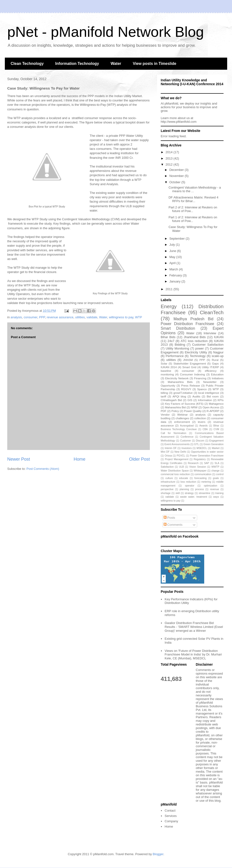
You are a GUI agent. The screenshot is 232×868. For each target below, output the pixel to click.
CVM (216, 429)
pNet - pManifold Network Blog (106, 32)
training (219, 493)
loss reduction (188, 482)
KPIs (221, 400)
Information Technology (77, 64)
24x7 (171, 341)
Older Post (139, 459)
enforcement (182, 422)
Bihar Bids (168, 337)
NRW (194, 407)
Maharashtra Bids (180, 382)
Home (80, 459)
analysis (16, 317)
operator (190, 486)
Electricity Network (177, 378)
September (178, 239)
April (173, 263)
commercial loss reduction (175, 474)
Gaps (215, 363)
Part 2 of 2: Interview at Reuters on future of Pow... (193, 209)
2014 (170, 152)
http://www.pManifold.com (179, 122)
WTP (139, 317)
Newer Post (19, 459)
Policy (175, 411)
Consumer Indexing (192, 374)
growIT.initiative (183, 393)
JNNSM (188, 360)
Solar (164, 363)
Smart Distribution (178, 328)
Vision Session (198, 467)
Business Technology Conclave (179, 429)
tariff (163, 396)
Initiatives (218, 378)
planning (184, 489)
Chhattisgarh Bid (171, 400)
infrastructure (168, 482)
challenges (182, 418)
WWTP (215, 467)
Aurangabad (187, 426)
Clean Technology (27, 64)
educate (184, 478)
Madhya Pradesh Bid (193, 319)
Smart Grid (189, 367)
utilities (80, 317)
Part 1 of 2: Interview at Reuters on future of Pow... (193, 219)
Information (205, 400)
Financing (200, 378)
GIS (190, 400)
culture (169, 478)
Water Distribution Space (175, 471)
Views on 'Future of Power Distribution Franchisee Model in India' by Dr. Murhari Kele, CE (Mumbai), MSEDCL (193, 655)
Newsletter (210, 382)
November (177, 176)
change (216, 471)
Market (216, 448)
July (173, 245)
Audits (196, 396)
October (175, 182)
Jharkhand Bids (195, 337)
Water (116, 64)
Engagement (216, 441)
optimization (210, 486)
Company (171, 821)
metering (206, 482)
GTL (196, 444)
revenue (215, 489)
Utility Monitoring (178, 348)
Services (171, 816)
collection (200, 418)
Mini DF (165, 452)
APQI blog (179, 396)
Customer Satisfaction (208, 345)
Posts (169, 518)
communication (203, 474)
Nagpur (218, 352)
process (199, 489)
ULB (181, 467)
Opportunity (168, 385)
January (175, 281)
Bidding (180, 345)
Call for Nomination (174, 433)
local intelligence (209, 393)
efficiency (211, 371)
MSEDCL (202, 448)
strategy (189, 493)
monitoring (167, 374)
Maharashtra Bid (175, 407)
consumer (30, 317)
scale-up (218, 356)
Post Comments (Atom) (43, 469)
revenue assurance (60, 317)
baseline (166, 371)
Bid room (213, 396)
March (174, 269)
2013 (170, 158)
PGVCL (181, 456)
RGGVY (186, 389)
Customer (185, 441)
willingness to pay (121, 317)
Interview (210, 333)
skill (178, 493)
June (173, 251)
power (199, 348)
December (177, 170)
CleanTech (212, 312)
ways (216, 497)
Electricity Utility (196, 352)
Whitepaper (200, 471)
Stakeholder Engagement (190, 363)
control (220, 474)
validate (92, 317)
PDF (163, 411)
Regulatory (200, 459)
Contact (170, 811)
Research (193, 463)
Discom (200, 441)
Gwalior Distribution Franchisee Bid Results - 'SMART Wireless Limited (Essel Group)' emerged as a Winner (194, 627)
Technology (198, 356)
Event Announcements (177, 444)
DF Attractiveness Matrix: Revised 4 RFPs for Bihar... (193, 199)
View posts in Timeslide (155, 64)
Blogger (158, 854)
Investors (187, 448)
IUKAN (219, 337)
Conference (187, 437)
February (176, 275)
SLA (217, 463)
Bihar (216, 426)
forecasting (200, 478)
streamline (204, 493)
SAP (207, 463)
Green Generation (214, 444)
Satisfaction (167, 467)
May (173, 257)
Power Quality (193, 411)
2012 (170, 164)
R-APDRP (213, 411)
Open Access (211, 407)
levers (202, 422)
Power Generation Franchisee (207, 456)
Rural (215, 360)
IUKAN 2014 (169, 367)
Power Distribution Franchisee (187, 324)
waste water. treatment (193, 497)
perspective (167, 489)
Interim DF (170, 448)
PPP (42, 317)
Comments (173, 525)
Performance (174, 356)
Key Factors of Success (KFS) (184, 404)
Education (217, 374)
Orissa (168, 456)
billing (164, 393)
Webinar (183, 415)
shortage (166, 493)
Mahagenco (216, 404)
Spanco (202, 389)
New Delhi (180, 452)
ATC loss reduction (194, 341)
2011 (170, 289)
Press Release (191, 385)
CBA (205, 429)
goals (216, 478)
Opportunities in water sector (207, 452)
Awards (203, 426)
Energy (169, 306)
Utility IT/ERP (211, 367)
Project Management (177, 459)
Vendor (165, 415)
